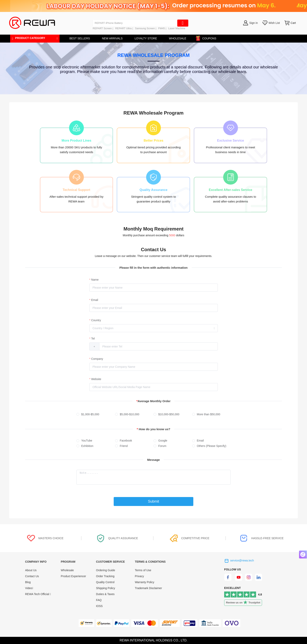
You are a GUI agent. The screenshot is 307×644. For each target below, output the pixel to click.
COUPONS (207, 38)
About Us (31, 570)
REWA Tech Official (38, 594)
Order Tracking (105, 576)
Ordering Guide (106, 570)
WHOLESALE (177, 38)
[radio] (96, 414)
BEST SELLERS (80, 38)
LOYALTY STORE (146, 38)
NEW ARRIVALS (112, 38)
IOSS (99, 606)
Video (29, 588)
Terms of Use (143, 570)
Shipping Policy (106, 588)
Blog (28, 582)
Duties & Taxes (105, 594)
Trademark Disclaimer (148, 588)
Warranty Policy (145, 582)
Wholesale (67, 570)
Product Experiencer (73, 576)
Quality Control (105, 582)
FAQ (99, 600)
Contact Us (32, 576)
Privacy (139, 576)
